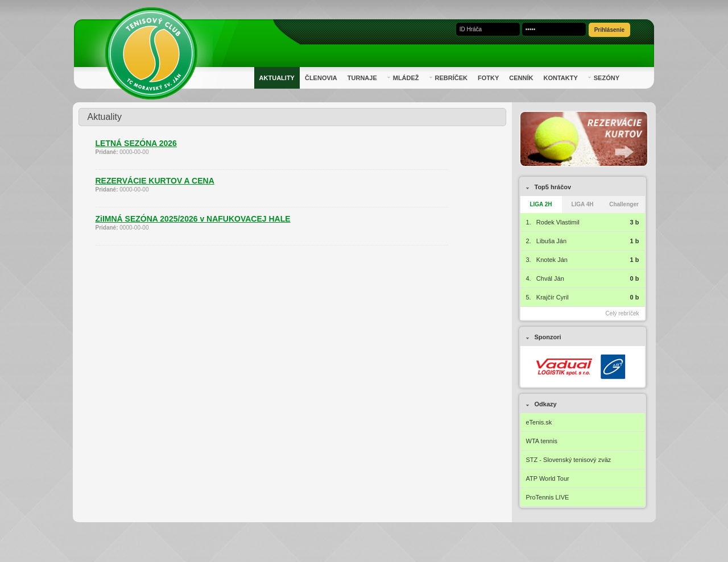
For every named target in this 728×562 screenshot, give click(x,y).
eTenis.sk (539, 422)
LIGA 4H (582, 204)
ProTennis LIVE (548, 497)
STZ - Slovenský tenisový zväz (569, 460)
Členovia (321, 78)
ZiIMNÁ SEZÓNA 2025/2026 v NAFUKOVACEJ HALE (193, 219)
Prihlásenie (609, 30)
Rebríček (448, 78)
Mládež (403, 78)
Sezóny (604, 78)
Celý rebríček (622, 313)
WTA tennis (542, 441)
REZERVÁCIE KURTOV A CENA (155, 181)
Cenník (521, 78)
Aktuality (277, 78)
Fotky (488, 78)
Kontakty (560, 78)
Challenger (624, 204)
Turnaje (362, 78)
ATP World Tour (548, 478)
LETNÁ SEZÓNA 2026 (136, 143)
